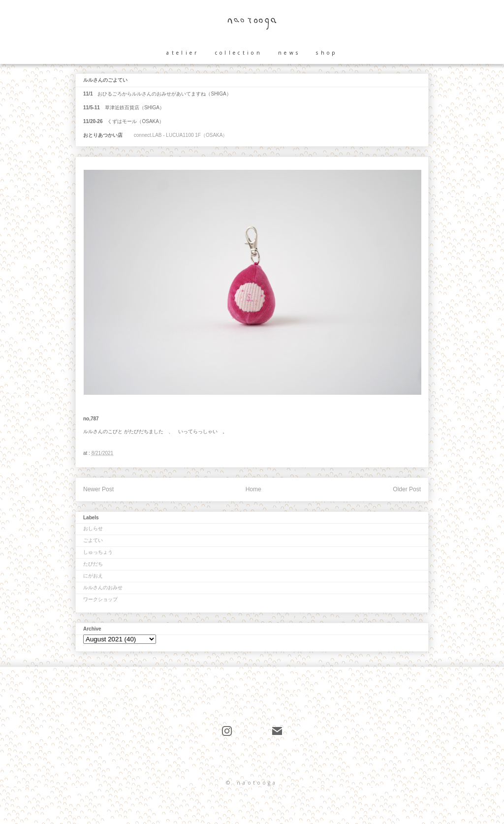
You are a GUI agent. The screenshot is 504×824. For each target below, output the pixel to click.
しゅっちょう (98, 552)
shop (327, 53)
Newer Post (98, 489)
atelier (183, 53)
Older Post (407, 489)
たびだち (93, 564)
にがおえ (93, 576)
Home (253, 489)
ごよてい (93, 540)
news (289, 53)
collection (239, 53)
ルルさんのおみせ (103, 587)
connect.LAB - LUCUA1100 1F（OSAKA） (180, 135)
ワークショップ (100, 599)
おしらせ (93, 528)
